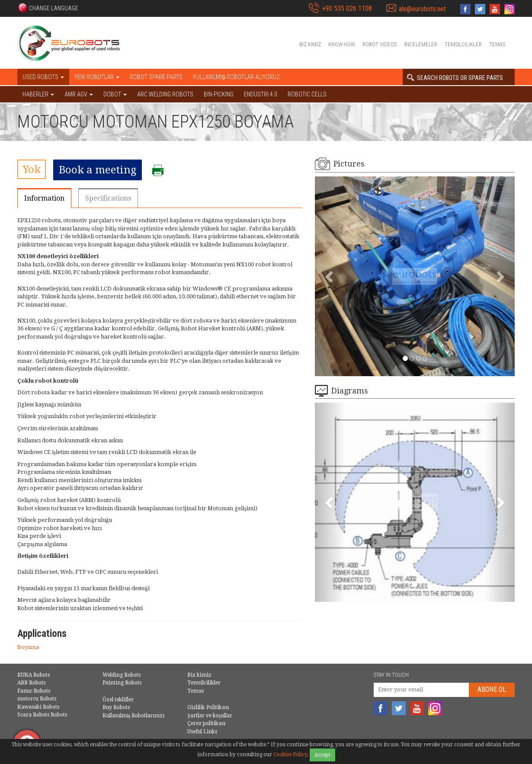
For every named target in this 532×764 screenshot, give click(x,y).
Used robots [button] (43, 77)
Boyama (28, 647)
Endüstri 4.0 (261, 94)
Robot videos (380, 44)
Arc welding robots (165, 94)
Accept (322, 755)
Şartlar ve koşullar (210, 716)
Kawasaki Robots (38, 707)
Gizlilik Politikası (208, 707)
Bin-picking (219, 94)
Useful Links (202, 732)
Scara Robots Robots (42, 715)
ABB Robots (31, 683)
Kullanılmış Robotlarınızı (134, 716)
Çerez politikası (206, 723)
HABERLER (38, 94)
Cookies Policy (290, 754)
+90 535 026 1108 (347, 8)
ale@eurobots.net (422, 9)
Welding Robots (122, 675)
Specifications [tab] (108, 198)
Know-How (342, 44)
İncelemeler (421, 44)
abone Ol (492, 689)
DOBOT (115, 94)
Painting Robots (122, 683)
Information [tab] (44, 198)
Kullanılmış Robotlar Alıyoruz (236, 77)
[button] (48, 8)
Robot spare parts (156, 77)
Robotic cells (307, 94)
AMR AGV (79, 94)
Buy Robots (116, 707)
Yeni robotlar (97, 77)
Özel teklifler (118, 700)
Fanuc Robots (34, 691)
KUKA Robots (34, 675)
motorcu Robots (37, 699)
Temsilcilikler (463, 44)
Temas (497, 44)
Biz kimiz (310, 44)
